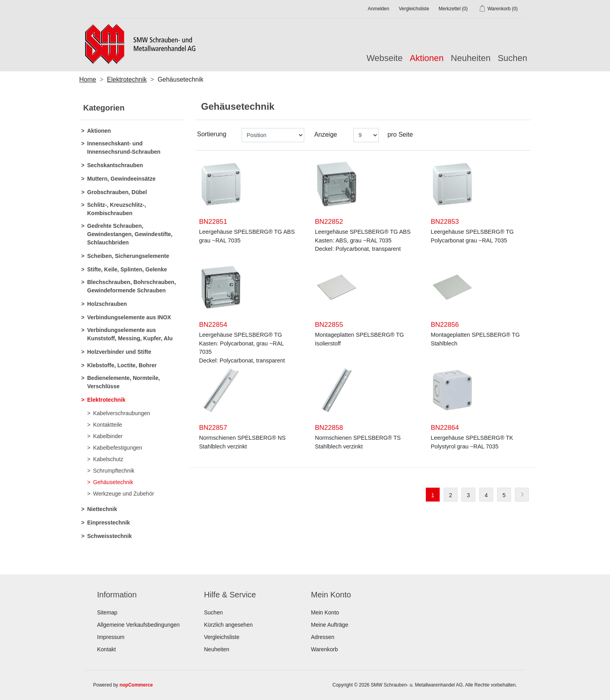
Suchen (512, 58)
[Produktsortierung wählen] (273, 135)
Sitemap (107, 612)
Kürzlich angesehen (228, 625)
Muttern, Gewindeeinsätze (121, 179)
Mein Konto (325, 612)
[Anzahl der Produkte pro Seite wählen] (366, 135)
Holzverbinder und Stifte (119, 352)
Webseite (384, 58)
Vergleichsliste (222, 637)
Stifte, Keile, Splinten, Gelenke (127, 269)
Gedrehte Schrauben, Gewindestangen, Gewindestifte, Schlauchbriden (130, 234)
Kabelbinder (108, 436)
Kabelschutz (108, 459)
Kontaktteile (108, 425)
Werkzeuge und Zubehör (124, 494)
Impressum (111, 637)
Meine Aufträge (330, 625)
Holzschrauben (107, 304)
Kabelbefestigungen (118, 448)
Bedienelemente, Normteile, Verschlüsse (124, 382)
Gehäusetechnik (113, 482)
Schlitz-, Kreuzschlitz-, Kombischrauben (117, 209)
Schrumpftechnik (114, 471)
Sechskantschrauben (115, 165)
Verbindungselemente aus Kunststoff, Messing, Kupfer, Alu (130, 334)
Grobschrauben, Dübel (117, 192)
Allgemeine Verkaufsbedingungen (138, 625)
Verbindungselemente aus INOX (129, 317)
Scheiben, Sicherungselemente (128, 256)
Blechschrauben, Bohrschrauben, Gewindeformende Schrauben (132, 286)
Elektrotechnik (106, 400)
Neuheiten (471, 58)
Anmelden (379, 9)
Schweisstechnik (110, 536)
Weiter (522, 495)
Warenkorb (324, 649)
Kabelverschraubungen (122, 413)
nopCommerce (136, 685)
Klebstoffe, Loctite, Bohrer (122, 365)
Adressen (323, 637)
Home (88, 79)
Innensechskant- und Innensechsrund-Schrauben (124, 148)
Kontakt (106, 649)
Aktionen (99, 131)
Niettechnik (102, 509)
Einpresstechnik (109, 523)
